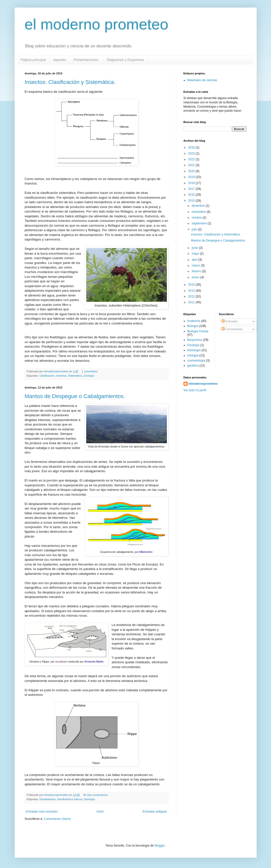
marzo (196, 265)
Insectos (61, 376)
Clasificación (47, 376)
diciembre (199, 206)
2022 (192, 159)
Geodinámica (48, 799)
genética (193, 366)
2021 (192, 165)
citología (193, 355)
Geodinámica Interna (70, 799)
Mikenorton (146, 552)
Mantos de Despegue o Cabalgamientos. (75, 396)
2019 (192, 177)
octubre (197, 218)
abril (195, 260)
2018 (192, 183)
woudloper (61, 662)
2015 (192, 201)
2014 (192, 285)
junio (195, 248)
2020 (192, 171)
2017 (192, 189)
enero (196, 277)
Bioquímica (195, 340)
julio (195, 229)
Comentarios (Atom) (57, 819)
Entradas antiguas (155, 812)
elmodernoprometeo (203, 384)
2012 (192, 296)
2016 (192, 195)
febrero (197, 271)
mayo (196, 254)
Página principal (33, 60)
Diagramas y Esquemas (125, 60)
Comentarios (232, 329)
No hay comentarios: (96, 795)
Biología (193, 326)
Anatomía (194, 321)
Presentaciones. (86, 60)
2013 (192, 291)
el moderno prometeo (97, 24)
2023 (192, 154)
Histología (194, 350)
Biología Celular (198, 331)
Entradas (230, 321)
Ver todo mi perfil (195, 390)
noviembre (199, 212)
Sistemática (75, 376)
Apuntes (60, 60)
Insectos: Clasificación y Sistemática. (70, 82)
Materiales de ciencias (202, 80)
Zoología (89, 376)
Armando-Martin (94, 662)
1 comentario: (90, 371)
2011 (192, 302)
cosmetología (196, 361)
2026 (192, 147)
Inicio (100, 812)
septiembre (200, 223)
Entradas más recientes (42, 812)
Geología (89, 799)
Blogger (160, 846)
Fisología (193, 345)
